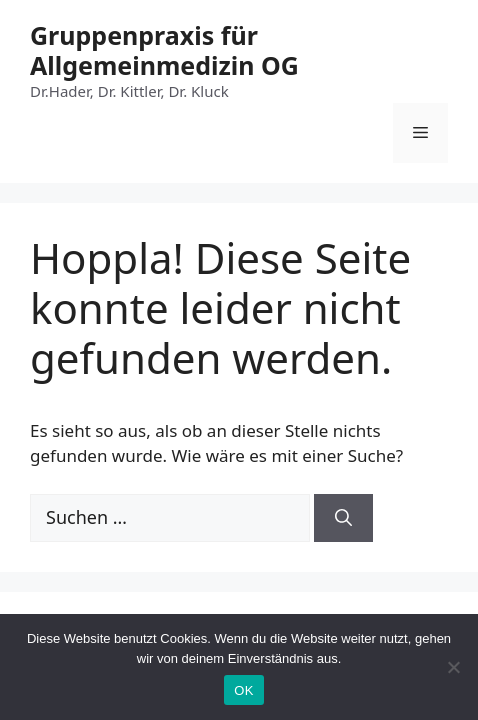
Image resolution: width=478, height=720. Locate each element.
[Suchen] (343, 518)
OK (243, 690)
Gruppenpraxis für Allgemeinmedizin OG (164, 50)
